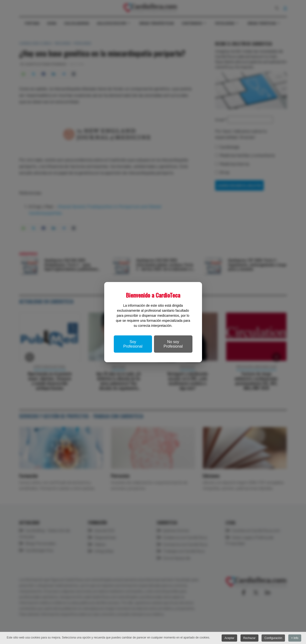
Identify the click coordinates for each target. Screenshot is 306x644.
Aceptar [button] (229, 638)
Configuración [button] (273, 638)
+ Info (295, 638)
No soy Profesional (173, 344)
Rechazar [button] (249, 638)
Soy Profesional (133, 344)
